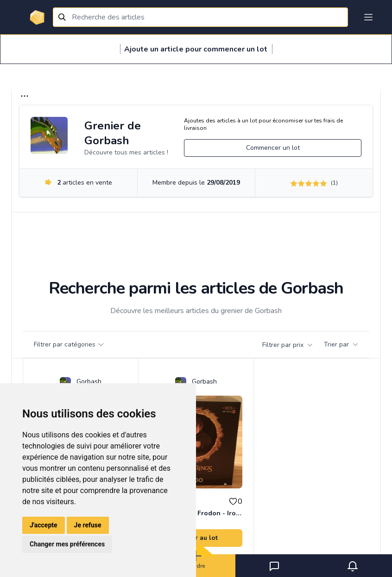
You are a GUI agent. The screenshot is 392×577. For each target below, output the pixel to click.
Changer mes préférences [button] (67, 544)
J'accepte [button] (44, 525)
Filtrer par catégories (69, 344)
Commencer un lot (273, 148)
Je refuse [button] (88, 525)
